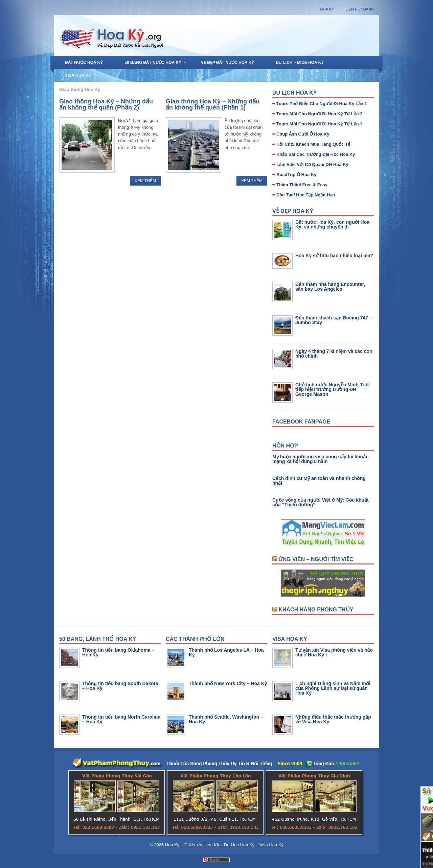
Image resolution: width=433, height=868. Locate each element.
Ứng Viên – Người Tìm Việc (316, 559)
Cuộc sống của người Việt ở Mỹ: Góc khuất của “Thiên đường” (321, 502)
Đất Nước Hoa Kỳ (84, 63)
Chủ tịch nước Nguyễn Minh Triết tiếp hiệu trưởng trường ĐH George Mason (333, 389)
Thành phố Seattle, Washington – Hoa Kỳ (226, 719)
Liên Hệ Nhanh (360, 9)
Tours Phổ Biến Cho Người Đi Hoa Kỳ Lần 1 (322, 104)
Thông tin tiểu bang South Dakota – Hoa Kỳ (120, 686)
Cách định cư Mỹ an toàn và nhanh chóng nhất (319, 481)
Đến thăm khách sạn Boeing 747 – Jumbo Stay (334, 320)
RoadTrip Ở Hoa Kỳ (296, 175)
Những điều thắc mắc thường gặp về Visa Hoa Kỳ (333, 719)
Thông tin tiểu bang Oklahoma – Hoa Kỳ (118, 652)
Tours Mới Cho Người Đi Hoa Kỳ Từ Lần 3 (320, 124)
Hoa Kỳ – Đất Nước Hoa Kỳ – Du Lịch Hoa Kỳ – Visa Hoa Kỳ (224, 845)
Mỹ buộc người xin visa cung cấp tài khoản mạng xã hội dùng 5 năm (321, 459)
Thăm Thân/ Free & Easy (302, 185)
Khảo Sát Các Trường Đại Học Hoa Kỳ (316, 154)
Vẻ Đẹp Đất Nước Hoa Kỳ (227, 63)
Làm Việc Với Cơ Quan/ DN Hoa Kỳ (312, 164)
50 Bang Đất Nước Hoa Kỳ (157, 61)
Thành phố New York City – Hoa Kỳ (228, 683)
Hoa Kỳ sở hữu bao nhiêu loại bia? (334, 256)
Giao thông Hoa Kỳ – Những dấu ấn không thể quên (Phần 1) (213, 104)
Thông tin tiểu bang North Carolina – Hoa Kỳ (121, 719)
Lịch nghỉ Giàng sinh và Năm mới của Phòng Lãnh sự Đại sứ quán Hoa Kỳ (333, 688)
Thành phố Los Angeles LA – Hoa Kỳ (226, 652)
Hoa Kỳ (327, 9)
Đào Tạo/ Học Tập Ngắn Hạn (306, 195)
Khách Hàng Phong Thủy (316, 610)
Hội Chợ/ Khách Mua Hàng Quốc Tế (313, 144)
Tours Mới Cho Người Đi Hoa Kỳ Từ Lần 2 (320, 114)
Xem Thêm (145, 181)
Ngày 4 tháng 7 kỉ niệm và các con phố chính (334, 354)
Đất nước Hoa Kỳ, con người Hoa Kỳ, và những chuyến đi (332, 224)
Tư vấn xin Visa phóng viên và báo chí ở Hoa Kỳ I (334, 652)
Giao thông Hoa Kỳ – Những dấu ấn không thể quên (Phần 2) (106, 104)
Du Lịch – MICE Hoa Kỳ (300, 63)
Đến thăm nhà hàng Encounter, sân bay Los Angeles (330, 287)
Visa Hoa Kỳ (78, 75)
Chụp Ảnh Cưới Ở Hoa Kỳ (303, 134)
